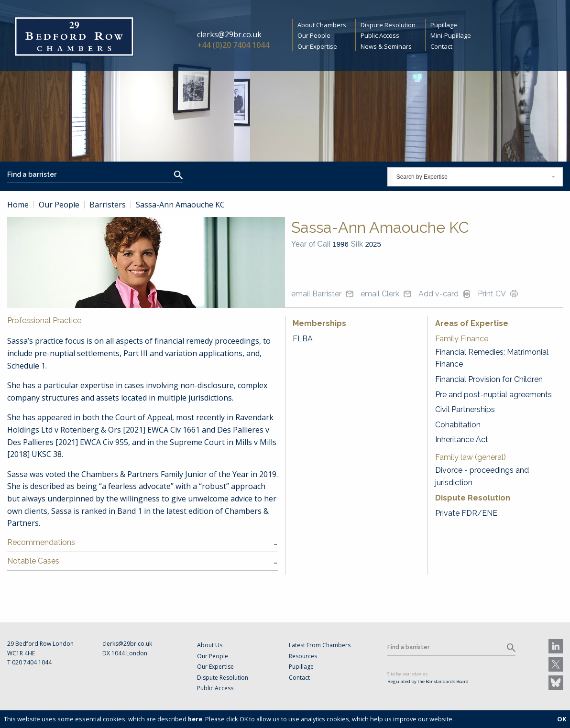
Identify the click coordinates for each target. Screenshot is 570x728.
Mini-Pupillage (451, 35)
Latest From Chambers (320, 645)
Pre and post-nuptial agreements (493, 395)
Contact (441, 46)
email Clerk (380, 294)
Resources (303, 656)
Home (18, 205)
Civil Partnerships (465, 409)
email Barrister (316, 294)
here (195, 719)
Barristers (108, 205)
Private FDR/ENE (466, 513)
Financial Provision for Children (489, 379)
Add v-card (438, 294)
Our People (314, 35)
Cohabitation (458, 425)
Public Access (380, 35)
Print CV (492, 294)
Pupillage (444, 25)
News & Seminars (386, 46)
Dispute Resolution (388, 25)
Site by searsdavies (407, 674)
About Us (210, 645)
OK (562, 719)
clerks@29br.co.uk (229, 34)
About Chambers (322, 25)
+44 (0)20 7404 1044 (233, 45)
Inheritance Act (462, 440)
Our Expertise (317, 46)
